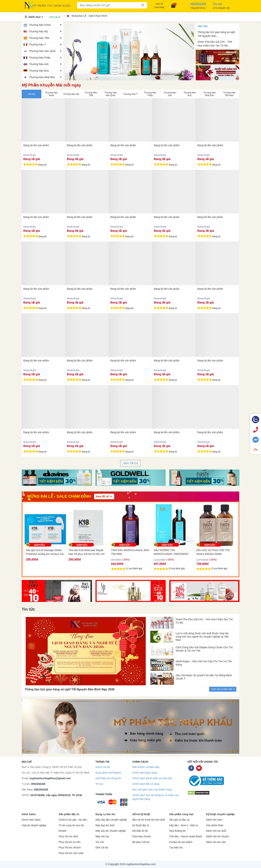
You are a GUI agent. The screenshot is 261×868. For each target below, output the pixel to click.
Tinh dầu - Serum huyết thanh (186, 836)
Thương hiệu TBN (39, 38)
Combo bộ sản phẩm (181, 842)
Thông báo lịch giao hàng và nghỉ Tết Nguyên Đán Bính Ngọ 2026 (70, 689)
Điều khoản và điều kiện (146, 767)
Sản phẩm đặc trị (69, 814)
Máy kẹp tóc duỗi (105, 825)
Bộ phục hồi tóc (141, 842)
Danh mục (34, 17)
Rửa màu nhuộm (142, 836)
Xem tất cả (55, 17)
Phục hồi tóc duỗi (68, 836)
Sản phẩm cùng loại (181, 814)
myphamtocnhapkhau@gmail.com (50, 778)
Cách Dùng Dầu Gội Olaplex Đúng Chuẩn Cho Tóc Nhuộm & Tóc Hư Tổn (204, 649)
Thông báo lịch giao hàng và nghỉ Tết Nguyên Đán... (216, 34)
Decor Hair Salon (31, 820)
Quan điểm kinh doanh (108, 773)
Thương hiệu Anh (39, 64)
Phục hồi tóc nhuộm (70, 848)
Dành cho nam (214, 820)
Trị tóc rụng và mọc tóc (71, 825)
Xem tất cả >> (104, 496)
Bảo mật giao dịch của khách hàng (152, 790)
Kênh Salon (29, 814)
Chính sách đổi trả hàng (146, 784)
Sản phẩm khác (215, 825)
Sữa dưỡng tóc (177, 831)
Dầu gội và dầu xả (179, 820)
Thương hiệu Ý (38, 44)
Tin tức (99, 784)
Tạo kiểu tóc (176, 848)
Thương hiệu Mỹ (38, 31)
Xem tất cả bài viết (223, 689)
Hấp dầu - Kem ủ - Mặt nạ (184, 825)
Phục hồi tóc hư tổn (69, 842)
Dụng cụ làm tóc (105, 814)
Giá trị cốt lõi (103, 767)
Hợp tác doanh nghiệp (34, 825)
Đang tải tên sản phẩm (36, 145)
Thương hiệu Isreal (40, 25)
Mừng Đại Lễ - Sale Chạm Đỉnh (87, 16)
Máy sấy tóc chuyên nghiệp (111, 831)
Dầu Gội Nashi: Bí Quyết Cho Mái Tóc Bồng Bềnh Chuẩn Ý (204, 677)
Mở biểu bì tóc (140, 831)
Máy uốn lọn (102, 836)
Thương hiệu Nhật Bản (42, 77)
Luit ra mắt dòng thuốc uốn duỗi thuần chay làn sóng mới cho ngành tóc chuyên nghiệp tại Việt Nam (202, 636)
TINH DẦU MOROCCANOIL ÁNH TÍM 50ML (173, 552)
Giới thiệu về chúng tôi (108, 778)
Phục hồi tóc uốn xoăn (71, 853)
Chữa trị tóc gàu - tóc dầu (73, 820)
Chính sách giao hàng (145, 773)
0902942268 (38, 784)
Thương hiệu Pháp (40, 58)
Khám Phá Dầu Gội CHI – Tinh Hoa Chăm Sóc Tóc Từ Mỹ (215, 44)
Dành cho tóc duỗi (216, 831)
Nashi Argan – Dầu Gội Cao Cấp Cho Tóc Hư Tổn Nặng (204, 663)
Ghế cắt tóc (102, 848)
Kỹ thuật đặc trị (141, 825)
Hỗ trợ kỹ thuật (141, 814)
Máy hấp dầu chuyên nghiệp (111, 820)
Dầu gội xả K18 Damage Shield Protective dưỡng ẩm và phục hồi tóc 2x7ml (87, 552)
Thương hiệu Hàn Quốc (42, 51)
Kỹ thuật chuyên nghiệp (220, 814)
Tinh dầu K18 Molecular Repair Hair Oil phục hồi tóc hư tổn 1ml (129, 552)
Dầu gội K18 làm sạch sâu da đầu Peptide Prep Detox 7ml (45, 552)
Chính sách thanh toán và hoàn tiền (152, 778)
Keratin (62, 831)
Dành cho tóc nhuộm (218, 836)
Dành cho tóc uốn (216, 842)
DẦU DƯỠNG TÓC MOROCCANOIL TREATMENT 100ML (214, 552)
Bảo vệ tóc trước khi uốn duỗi (149, 820)
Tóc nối (100, 842)
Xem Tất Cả (130, 463)
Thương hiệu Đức (39, 71)
